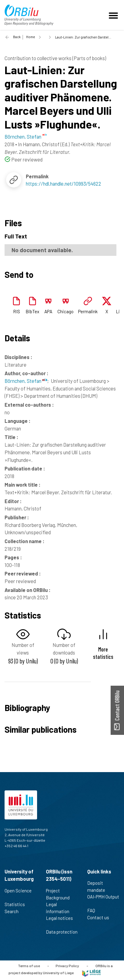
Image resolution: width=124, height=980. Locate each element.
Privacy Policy (67, 966)
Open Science (18, 894)
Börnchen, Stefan (26, 381)
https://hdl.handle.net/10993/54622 (64, 183)
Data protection (62, 935)
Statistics (17, 904)
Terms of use (29, 966)
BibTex (32, 311)
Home (31, 37)
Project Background (60, 894)
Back (17, 37)
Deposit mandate (99, 886)
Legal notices (59, 921)
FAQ (94, 910)
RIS (17, 311)
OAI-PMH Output (103, 900)
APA (48, 311)
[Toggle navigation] (114, 15)
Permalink (88, 311)
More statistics (103, 653)
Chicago (65, 311)
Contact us (101, 917)
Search (14, 911)
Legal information (60, 908)
